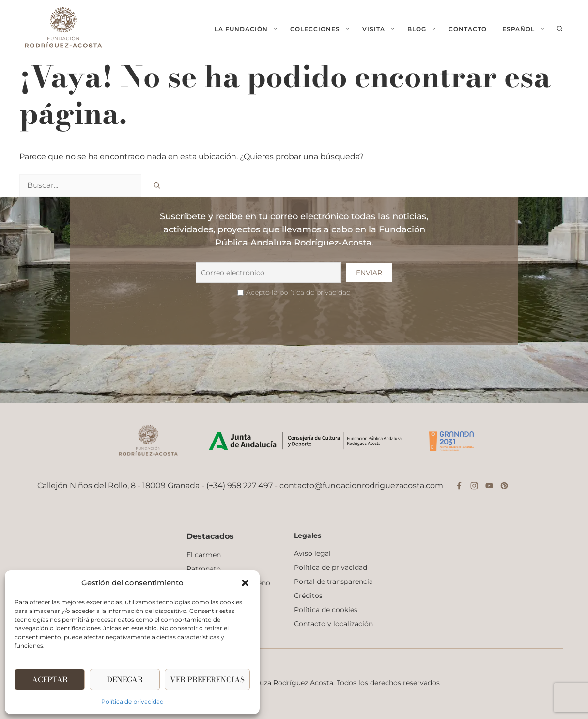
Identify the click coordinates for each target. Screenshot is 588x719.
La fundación (249, 29)
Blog (425, 29)
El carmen (204, 555)
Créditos (308, 596)
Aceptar (50, 680)
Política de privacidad (132, 701)
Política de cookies (326, 610)
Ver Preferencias (207, 680)
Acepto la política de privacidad (298, 292)
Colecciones (323, 29)
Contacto (468, 29)
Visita (382, 29)
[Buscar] (157, 186)
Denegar (125, 680)
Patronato (204, 569)
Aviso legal (312, 553)
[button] (245, 583)
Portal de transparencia (333, 581)
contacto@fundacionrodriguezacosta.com (361, 485)
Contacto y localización (333, 624)
